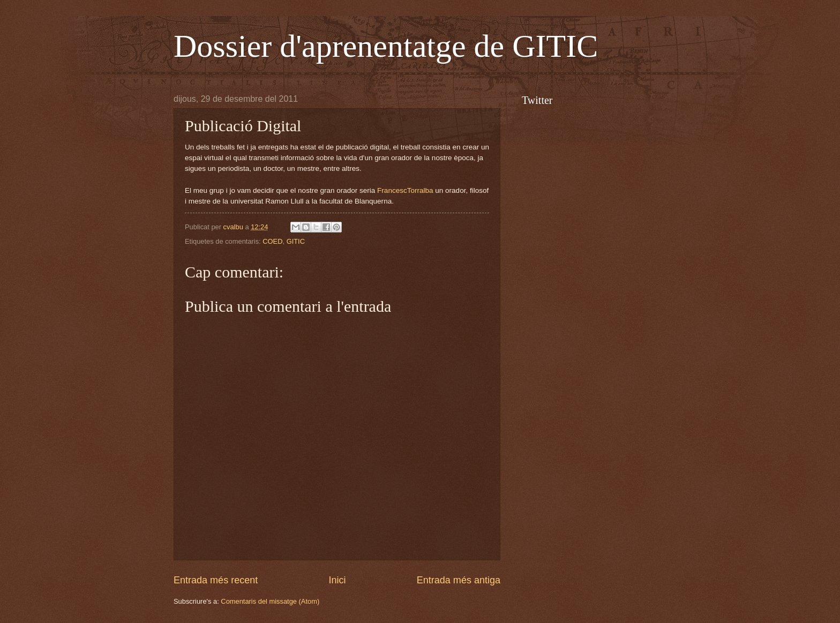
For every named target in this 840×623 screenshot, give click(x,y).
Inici (337, 580)
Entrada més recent (216, 580)
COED (272, 241)
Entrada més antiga (459, 580)
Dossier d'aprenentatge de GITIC (386, 46)
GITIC (296, 241)
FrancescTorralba (405, 190)
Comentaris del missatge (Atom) (270, 601)
